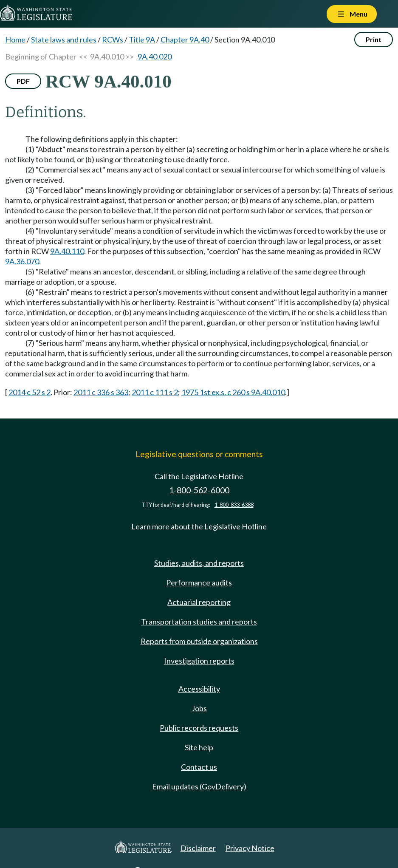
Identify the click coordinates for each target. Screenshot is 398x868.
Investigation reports (199, 661)
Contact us (199, 767)
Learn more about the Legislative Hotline (199, 526)
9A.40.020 (155, 57)
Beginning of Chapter (41, 57)
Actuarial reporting (199, 602)
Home (15, 40)
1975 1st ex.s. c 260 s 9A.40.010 (233, 392)
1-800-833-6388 (234, 505)
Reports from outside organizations (199, 641)
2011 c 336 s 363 (101, 392)
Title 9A (142, 40)
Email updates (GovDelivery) (199, 786)
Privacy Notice (250, 848)
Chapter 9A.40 (185, 40)
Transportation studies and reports (199, 622)
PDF (23, 81)
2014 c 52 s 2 (30, 392)
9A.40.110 (67, 251)
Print (374, 39)
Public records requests (199, 728)
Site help (199, 747)
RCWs (113, 40)
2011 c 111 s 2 (155, 392)
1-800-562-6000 (199, 490)
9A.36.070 (22, 261)
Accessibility (199, 689)
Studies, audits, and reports (199, 563)
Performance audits (199, 582)
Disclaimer (198, 848)
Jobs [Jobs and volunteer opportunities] (199, 708)
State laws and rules (64, 40)
